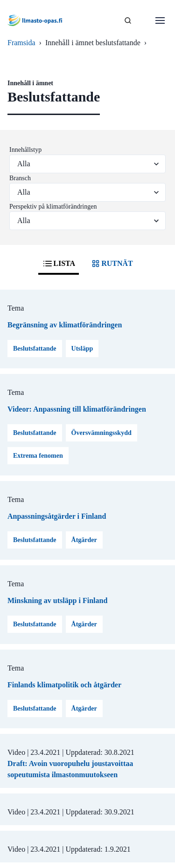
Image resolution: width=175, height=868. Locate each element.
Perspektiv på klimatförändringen (53, 207)
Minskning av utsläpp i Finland (57, 600)
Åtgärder (84, 540)
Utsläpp (82, 349)
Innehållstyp (25, 150)
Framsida (21, 43)
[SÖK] (128, 20)
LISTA (59, 264)
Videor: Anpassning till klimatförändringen (77, 409)
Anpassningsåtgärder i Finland (57, 516)
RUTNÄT (112, 264)
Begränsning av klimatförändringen (65, 325)
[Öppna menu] (160, 20)
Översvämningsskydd (101, 433)
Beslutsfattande (35, 349)
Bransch (20, 178)
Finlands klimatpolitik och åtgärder (64, 685)
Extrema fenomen (38, 456)
